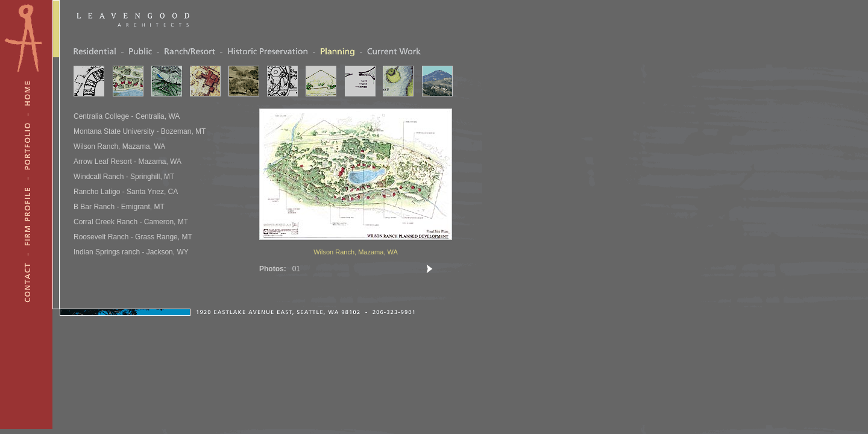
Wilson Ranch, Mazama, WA (119, 146)
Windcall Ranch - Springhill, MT (124, 177)
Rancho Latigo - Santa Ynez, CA (126, 192)
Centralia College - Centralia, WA (127, 116)
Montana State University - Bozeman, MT (140, 131)
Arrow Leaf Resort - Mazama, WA (127, 162)
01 (296, 269)
